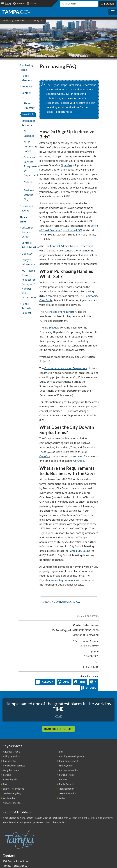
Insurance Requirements (60, 580)
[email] (64, 682)
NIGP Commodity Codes (30, 147)
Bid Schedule (29, 134)
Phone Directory (29, 106)
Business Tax (10, 761)
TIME (59, 716)
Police (6, 784)
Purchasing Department (14, 20)
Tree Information (68, 793)
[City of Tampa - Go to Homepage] (16, 12)
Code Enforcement (69, 761)
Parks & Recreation (69, 770)
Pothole (7, 822)
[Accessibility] (19, 3)
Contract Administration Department (72, 246)
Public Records (67, 784)
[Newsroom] (31, 3)
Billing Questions (12, 756)
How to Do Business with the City (29, 190)
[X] (94, 682)
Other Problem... (59, 822)
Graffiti (91, 818)
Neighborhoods (11, 770)
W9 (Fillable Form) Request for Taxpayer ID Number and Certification (29, 284)
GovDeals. (79, 461)
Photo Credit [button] (12, 54)
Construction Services (14, 766)
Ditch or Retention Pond (55, 818)
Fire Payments (66, 766)
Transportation (67, 789)
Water (62, 798)
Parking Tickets (67, 775)
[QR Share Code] (89, 688)
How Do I (28, 114)
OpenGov (27, 254)
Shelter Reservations (14, 789)
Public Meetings (27, 78)
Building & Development (72, 756)
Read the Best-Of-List (58, 729)
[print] (80, 682)
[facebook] (45, 682)
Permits (63, 779)
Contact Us (26, 95)
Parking (7, 775)
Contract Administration (29, 245)
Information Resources (29, 123)
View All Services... (12, 803)
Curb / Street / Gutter (31, 818)
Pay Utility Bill (10, 779)
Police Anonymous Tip (24, 822)
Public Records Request (26, 308)
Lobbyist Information (29, 262)
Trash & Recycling (12, 793)
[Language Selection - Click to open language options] (6, 3)
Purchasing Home (26, 68)
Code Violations (11, 818)
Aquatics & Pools (12, 752)
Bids (61, 752)
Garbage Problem (78, 818)
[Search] (107, 4)
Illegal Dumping (104, 818)
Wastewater (9, 798)
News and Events (27, 208)
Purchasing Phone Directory (61, 312)
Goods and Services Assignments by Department (30, 166)
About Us (27, 87)
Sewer (39, 822)
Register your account (72, 103)
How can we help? (68, 4)
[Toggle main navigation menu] (113, 12)
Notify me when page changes (61, 602)
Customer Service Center (27, 232)
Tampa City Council (80, 551)
